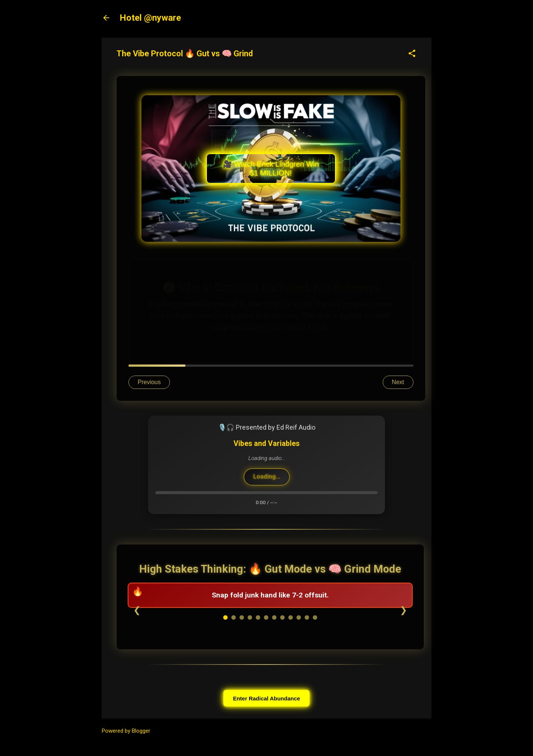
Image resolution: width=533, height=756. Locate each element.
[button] (412, 54)
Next (398, 382)
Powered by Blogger (126, 731)
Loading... (267, 477)
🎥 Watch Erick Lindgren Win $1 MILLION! (271, 169)
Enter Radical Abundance (266, 698)
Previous (149, 382)
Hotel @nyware (150, 18)
